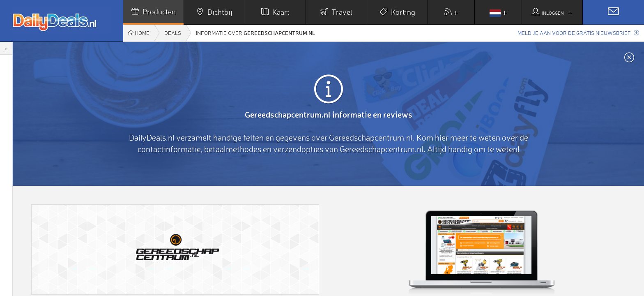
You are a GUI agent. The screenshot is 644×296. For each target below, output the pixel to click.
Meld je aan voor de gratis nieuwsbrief (578, 33)
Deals (173, 33)
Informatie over (255, 33)
